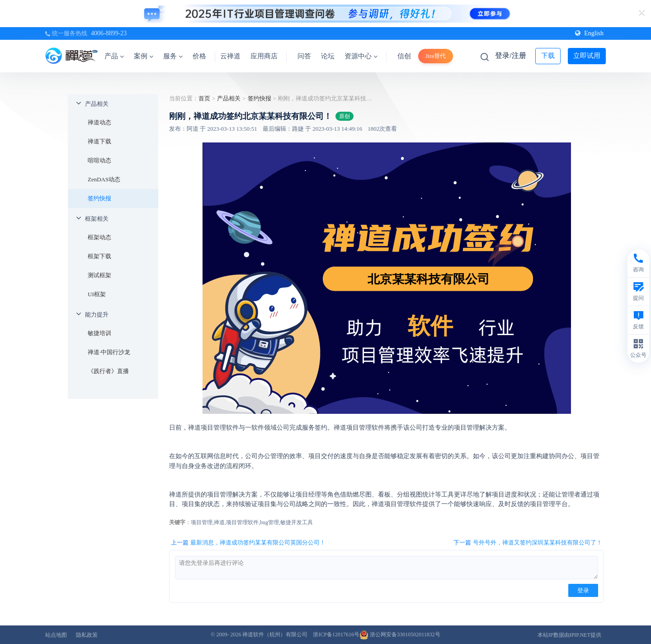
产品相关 (97, 104)
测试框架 (99, 275)
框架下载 (99, 256)
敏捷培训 (99, 333)
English (589, 33)
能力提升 (97, 315)
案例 (144, 56)
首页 (204, 98)
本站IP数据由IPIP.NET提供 (569, 635)
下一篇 (528, 543)
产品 (114, 56)
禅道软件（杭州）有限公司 (275, 635)
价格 (199, 56)
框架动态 (99, 237)
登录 (583, 590)
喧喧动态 (99, 160)
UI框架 (97, 294)
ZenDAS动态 (104, 179)
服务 (173, 56)
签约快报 (99, 198)
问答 (304, 56)
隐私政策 (87, 635)
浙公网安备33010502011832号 (400, 635)
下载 (548, 56)
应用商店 (264, 56)
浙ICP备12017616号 (336, 635)
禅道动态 (99, 122)
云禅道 (230, 56)
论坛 (328, 56)
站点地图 (56, 635)
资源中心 (361, 56)
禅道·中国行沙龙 (109, 352)
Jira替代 (436, 56)
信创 (404, 56)
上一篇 (248, 543)
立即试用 (587, 56)
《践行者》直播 (108, 371)
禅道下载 (99, 141)
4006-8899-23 (109, 33)
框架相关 (97, 219)
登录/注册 (510, 55)
